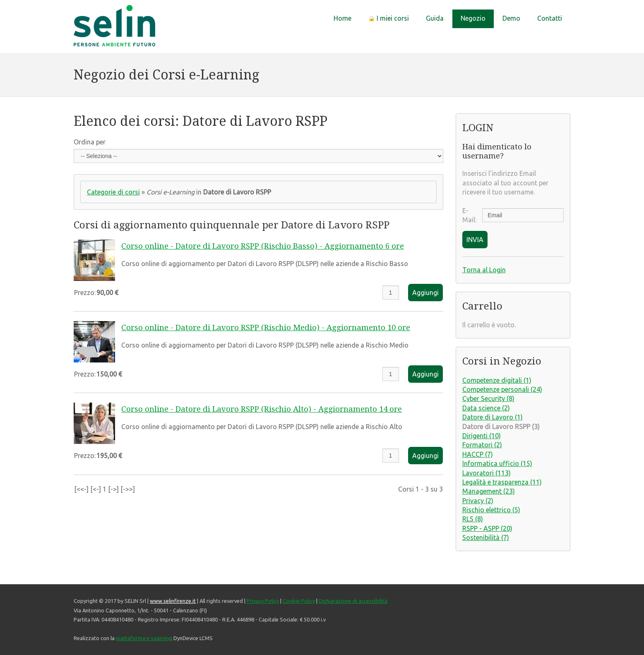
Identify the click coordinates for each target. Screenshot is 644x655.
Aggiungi (425, 293)
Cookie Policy (299, 601)
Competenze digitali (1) (497, 380)
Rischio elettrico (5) (491, 510)
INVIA (475, 240)
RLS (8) (473, 519)
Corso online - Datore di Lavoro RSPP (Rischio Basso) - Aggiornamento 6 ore (263, 246)
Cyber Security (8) (488, 398)
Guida (435, 18)
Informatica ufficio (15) (497, 463)
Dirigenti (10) (482, 436)
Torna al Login (484, 270)
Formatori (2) (482, 445)
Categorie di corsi (113, 192)
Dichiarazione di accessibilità (353, 601)
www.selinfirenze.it (173, 601)
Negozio (473, 18)
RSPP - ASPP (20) (487, 528)
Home (342, 18)
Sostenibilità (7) (486, 537)
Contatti (550, 18)
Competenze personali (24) (502, 389)
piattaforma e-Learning (144, 638)
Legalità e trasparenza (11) (502, 482)
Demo (511, 18)
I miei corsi (389, 18)
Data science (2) (486, 408)
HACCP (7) (478, 454)
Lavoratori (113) (487, 473)
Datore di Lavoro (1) (493, 417)
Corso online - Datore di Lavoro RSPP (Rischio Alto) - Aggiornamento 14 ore (262, 409)
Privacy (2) (478, 501)
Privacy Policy (263, 601)
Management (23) (489, 491)
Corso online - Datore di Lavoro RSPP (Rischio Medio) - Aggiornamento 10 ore (266, 327)
